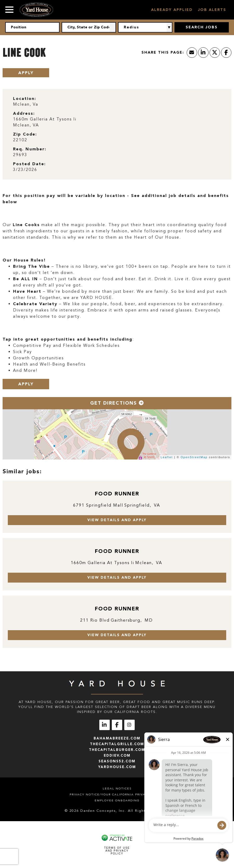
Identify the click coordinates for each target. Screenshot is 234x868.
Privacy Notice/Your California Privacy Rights (117, 794)
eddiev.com (117, 755)
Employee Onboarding (117, 800)
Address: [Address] (24, 113)
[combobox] (89, 27)
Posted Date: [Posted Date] (29, 164)
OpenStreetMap (194, 457)
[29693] (117, 155)
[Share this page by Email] (192, 53)
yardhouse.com (117, 767)
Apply (26, 73)
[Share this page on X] (215, 53)
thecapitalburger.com (117, 750)
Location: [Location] (25, 98)
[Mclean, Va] (117, 104)
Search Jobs (202, 27)
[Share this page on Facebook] (226, 53)
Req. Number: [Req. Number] (30, 149)
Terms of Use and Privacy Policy (117, 851)
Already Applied (172, 10)
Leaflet (167, 457)
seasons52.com (117, 761)
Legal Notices (117, 789)
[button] (113, 27)
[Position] (32, 27)
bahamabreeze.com (117, 738)
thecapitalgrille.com (117, 744)
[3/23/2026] (117, 170)
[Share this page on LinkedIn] (203, 53)
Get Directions (117, 403)
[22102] (117, 140)
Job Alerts (212, 10)
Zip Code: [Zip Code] (25, 134)
